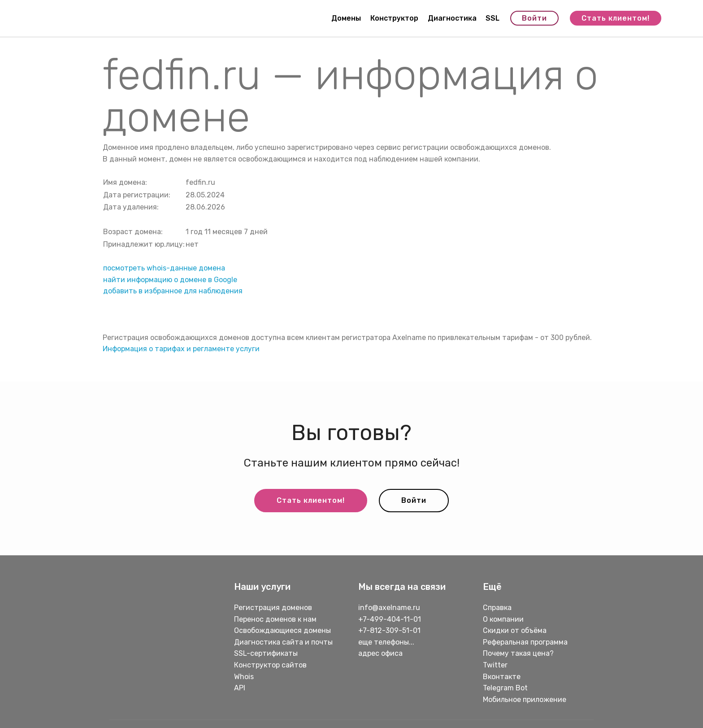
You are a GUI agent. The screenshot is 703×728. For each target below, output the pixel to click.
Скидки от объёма (515, 630)
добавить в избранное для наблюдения (173, 291)
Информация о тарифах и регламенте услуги (181, 349)
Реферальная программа (525, 642)
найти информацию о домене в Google (170, 280)
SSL (493, 18)
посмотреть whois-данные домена (164, 268)
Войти (534, 18)
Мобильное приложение (525, 700)
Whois (244, 677)
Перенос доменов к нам (275, 619)
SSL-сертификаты (267, 653)
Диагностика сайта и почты (283, 642)
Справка (497, 608)
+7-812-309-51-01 (389, 630)
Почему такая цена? (518, 653)
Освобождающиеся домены (282, 630)
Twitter (495, 665)
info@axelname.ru (389, 608)
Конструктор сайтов (270, 665)
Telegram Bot (505, 688)
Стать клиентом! (616, 18)
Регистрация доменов (273, 608)
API (240, 688)
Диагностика (452, 18)
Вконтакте (502, 677)
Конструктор (394, 18)
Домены (346, 18)
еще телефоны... (386, 642)
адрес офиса (380, 653)
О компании (503, 619)
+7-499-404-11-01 (390, 619)
